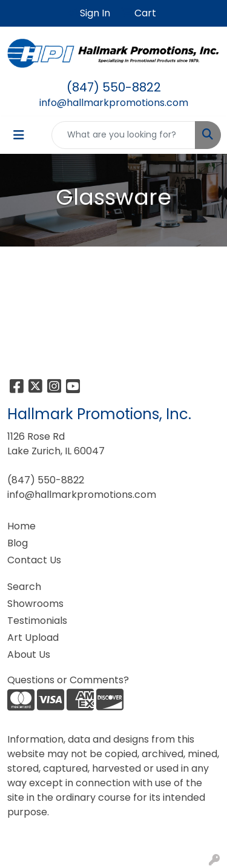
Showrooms (35, 604)
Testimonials (37, 621)
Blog (18, 543)
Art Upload (33, 638)
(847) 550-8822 (114, 87)
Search (24, 587)
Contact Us (34, 560)
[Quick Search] (123, 135)
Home (21, 526)
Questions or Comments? (68, 680)
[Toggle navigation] (19, 135)
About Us (29, 654)
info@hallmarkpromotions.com (114, 103)
